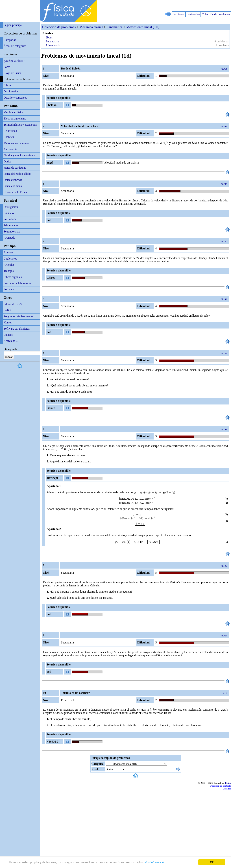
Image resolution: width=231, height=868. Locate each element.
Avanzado (9, 238)
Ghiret (51, 278)
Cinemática (115, 27)
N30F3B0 (52, 742)
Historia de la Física (15, 192)
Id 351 (224, 69)
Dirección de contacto (220, 786)
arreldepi (52, 478)
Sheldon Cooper (51, 106)
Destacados (193, 14)
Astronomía (10, 149)
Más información (155, 862)
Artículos (9, 265)
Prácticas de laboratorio (17, 283)
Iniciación (9, 213)
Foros (7, 67)
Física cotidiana (13, 186)
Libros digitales (13, 277)
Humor (8, 322)
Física (228, 783)
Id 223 (224, 636)
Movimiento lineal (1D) (143, 27)
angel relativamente (54, 163)
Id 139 (224, 242)
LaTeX (8, 310)
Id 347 (224, 126)
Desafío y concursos (15, 98)
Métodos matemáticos (16, 143)
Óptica (7, 161)
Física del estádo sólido (17, 174)
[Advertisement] (189, 5)
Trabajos (9, 271)
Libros (7, 85)
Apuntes (8, 252)
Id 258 (224, 184)
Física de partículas (15, 168)
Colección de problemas (216, 14)
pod (49, 220)
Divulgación (11, 207)
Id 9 (225, 693)
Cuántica (9, 137)
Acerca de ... (11, 341)
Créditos (227, 789)
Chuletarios (10, 259)
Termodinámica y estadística (20, 125)
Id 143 (224, 566)
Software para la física (17, 329)
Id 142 (224, 299)
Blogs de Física (13, 73)
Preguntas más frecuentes (18, 316)
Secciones (179, 14)
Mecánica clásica (14, 112)
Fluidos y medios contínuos (19, 155)
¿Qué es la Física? (14, 61)
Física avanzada (13, 180)
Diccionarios (11, 91)
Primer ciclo (11, 225)
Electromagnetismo (15, 118)
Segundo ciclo (12, 231)
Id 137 (224, 353)
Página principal (13, 25)
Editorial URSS (13, 304)
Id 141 (224, 429)
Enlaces (8, 335)
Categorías (10, 40)
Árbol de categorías (15, 46)
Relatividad (10, 131)
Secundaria (10, 219)
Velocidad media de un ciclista (121, 163)
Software (9, 289)
